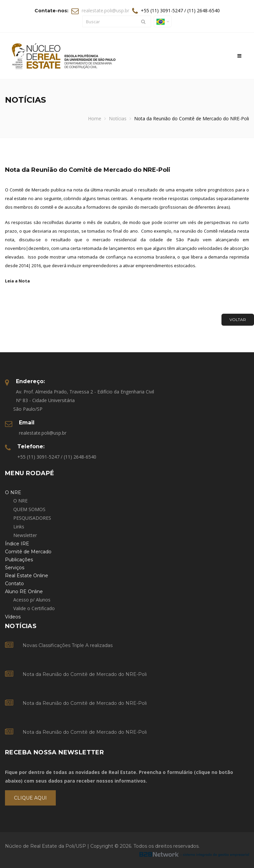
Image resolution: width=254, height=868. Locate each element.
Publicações (19, 560)
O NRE (20, 501)
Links (19, 527)
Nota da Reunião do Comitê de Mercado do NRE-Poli (85, 674)
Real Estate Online (27, 576)
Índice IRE (17, 544)
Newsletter (25, 535)
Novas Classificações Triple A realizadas (68, 645)
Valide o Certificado (34, 608)
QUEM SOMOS (29, 509)
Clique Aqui (30, 798)
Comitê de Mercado (28, 552)
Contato (14, 584)
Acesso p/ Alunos (32, 600)
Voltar (238, 320)
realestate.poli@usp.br (105, 10)
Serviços (15, 568)
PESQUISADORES (32, 518)
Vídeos (13, 617)
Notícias (118, 118)
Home (95, 118)
